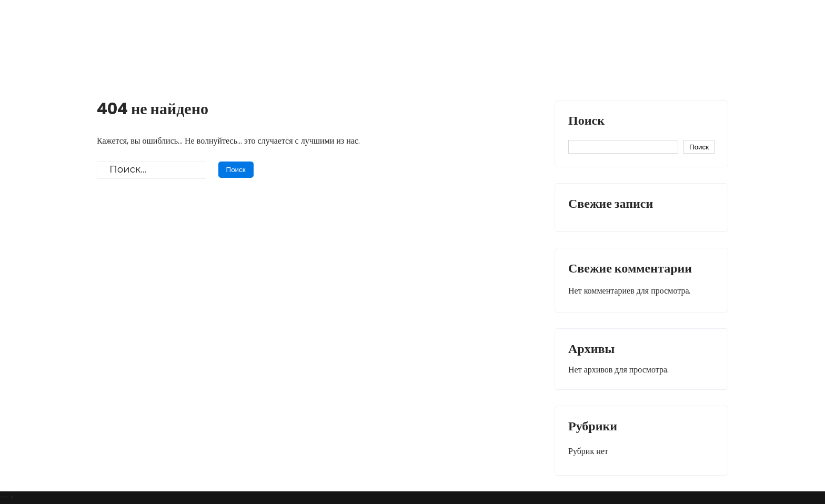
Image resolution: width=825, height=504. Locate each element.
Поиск (586, 122)
